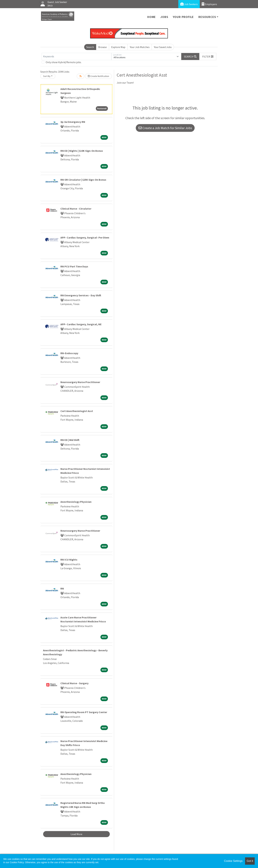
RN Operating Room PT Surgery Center (84, 712)
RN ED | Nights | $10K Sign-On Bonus (82, 151)
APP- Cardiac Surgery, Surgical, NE (81, 324)
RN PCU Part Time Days (74, 266)
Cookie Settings (233, 861)
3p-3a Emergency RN (73, 122)
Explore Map (118, 47)
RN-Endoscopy (69, 353)
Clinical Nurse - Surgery (74, 683)
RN (62, 588)
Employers (209, 4)
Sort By (47, 76)
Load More (76, 834)
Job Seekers (189, 4)
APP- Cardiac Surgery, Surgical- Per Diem (85, 237)
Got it (250, 861)
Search (90, 47)
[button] (208, 57)
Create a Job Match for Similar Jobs (165, 128)
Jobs (164, 17)
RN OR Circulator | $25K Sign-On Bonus (83, 180)
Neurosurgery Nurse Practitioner (80, 382)
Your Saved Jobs (163, 47)
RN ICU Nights (69, 560)
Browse (103, 47)
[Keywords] (77, 57)
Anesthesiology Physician (76, 502)
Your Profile (183, 17)
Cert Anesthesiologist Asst (77, 411)
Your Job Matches (140, 47)
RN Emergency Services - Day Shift (81, 295)
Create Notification (98, 76)
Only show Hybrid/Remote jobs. (64, 62)
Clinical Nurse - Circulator (76, 209)
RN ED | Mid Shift (70, 440)
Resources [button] (207, 17)
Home (151, 17)
